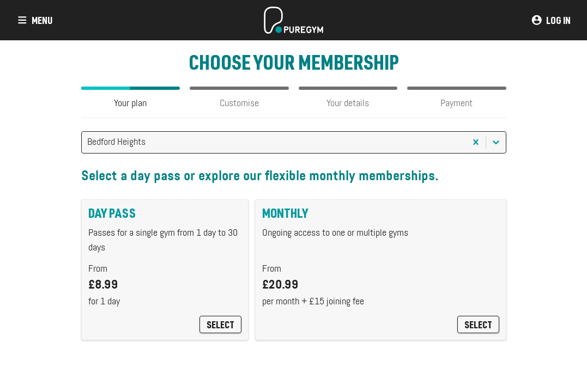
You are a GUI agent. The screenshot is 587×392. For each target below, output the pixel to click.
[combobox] (88, 142)
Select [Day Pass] (220, 324)
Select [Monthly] (478, 324)
